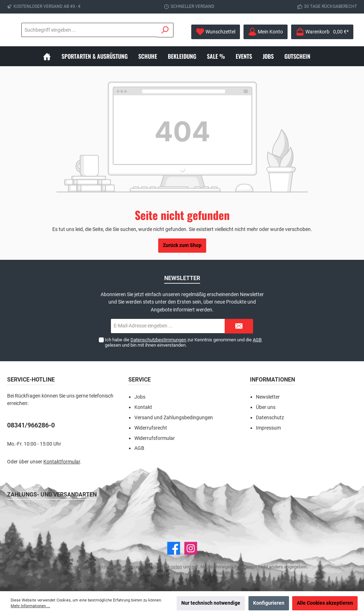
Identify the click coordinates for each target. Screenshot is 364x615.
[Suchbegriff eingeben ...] (128, 30)
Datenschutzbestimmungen (158, 340)
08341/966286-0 (31, 425)
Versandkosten (167, 567)
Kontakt (143, 407)
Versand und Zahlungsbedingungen (174, 418)
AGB (257, 340)
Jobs (140, 397)
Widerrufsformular (155, 438)
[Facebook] (174, 548)
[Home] (52, 56)
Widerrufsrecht (151, 428)
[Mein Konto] (266, 32)
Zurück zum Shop (182, 245)
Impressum (268, 428)
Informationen (272, 380)
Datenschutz (270, 418)
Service (140, 380)
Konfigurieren (269, 603)
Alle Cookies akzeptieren (325, 603)
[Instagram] (191, 548)
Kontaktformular (62, 462)
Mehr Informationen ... (30, 606)
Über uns (266, 407)
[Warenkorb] (322, 32)
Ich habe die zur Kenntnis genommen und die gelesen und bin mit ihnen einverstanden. (183, 342)
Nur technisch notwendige (211, 603)
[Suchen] (165, 30)
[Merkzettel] (216, 32)
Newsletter (268, 397)
